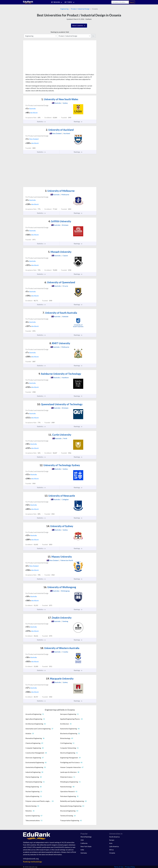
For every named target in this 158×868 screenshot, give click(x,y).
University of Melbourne (60, 191)
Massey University (60, 557)
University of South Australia (60, 313)
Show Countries (79, 26)
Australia (32, 109)
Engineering (64, 9)
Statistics (41, 122)
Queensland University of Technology (60, 404)
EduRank (89, 19)
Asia (111, 843)
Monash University (60, 252)
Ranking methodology (33, 862)
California (84, 843)
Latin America (114, 846)
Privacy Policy (130, 867)
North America (114, 837)
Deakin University (60, 618)
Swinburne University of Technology (60, 374)
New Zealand (34, 139)
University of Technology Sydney (60, 465)
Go (93, 36)
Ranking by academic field (60, 32)
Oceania (112, 853)
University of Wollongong (60, 587)
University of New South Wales (60, 99)
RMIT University (60, 343)
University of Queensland (60, 282)
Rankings (78, 122)
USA (82, 840)
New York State (86, 846)
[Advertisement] (41, 58)
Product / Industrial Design (80, 9)
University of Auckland (60, 130)
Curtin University (60, 435)
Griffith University (60, 221)
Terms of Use (119, 867)
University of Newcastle (60, 496)
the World (34, 113)
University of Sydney (60, 526)
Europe (112, 840)
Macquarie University (60, 679)
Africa (111, 850)
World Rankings (86, 837)
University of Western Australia (60, 648)
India (82, 850)
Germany (84, 853)
